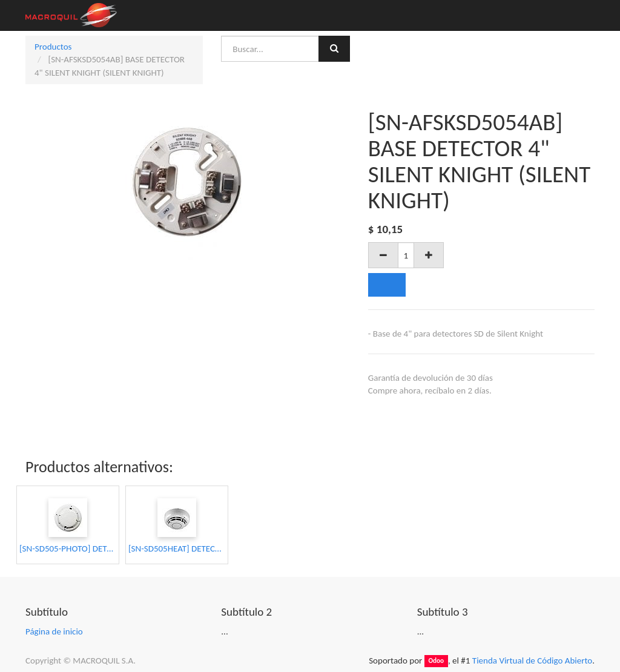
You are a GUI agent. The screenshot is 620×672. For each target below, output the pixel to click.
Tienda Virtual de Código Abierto (532, 660)
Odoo (436, 661)
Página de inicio (54, 631)
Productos (53, 47)
